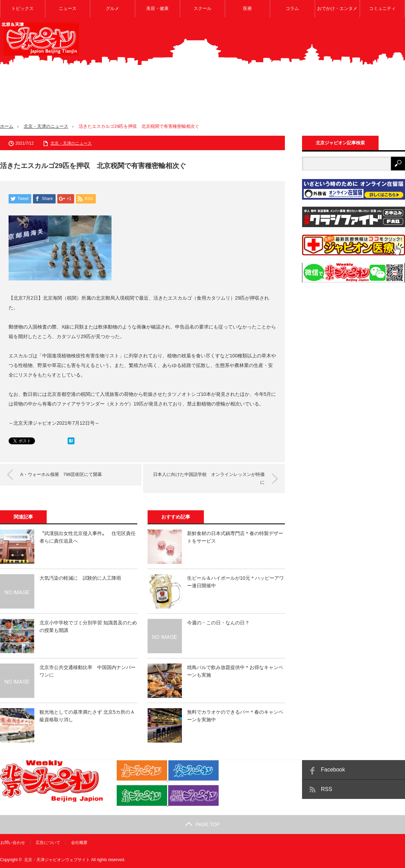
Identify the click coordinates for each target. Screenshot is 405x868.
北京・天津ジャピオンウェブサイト (57, 859)
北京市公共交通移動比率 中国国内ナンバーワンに (88, 671)
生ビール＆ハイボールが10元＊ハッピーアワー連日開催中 (235, 581)
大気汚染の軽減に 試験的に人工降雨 (80, 578)
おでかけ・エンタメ (337, 8)
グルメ (112, 8)
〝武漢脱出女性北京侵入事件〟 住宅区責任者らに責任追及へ (88, 537)
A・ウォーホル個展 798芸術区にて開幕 (61, 474)
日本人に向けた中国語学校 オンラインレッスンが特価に (209, 478)
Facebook (333, 769)
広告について (48, 842)
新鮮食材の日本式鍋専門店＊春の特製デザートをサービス (235, 537)
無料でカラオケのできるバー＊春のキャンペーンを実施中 (235, 715)
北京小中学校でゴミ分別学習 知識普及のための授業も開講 (88, 626)
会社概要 (79, 842)
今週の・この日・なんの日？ (218, 622)
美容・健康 (157, 8)
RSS (327, 789)
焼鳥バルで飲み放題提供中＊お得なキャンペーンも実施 (235, 671)
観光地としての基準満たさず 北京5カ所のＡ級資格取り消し (87, 715)
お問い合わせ (12, 842)
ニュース (68, 8)
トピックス (22, 8)
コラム (292, 8)
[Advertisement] (307, 75)
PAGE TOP (202, 824)
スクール (202, 8)
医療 (247, 8)
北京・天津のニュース (46, 126)
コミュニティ (382, 8)
